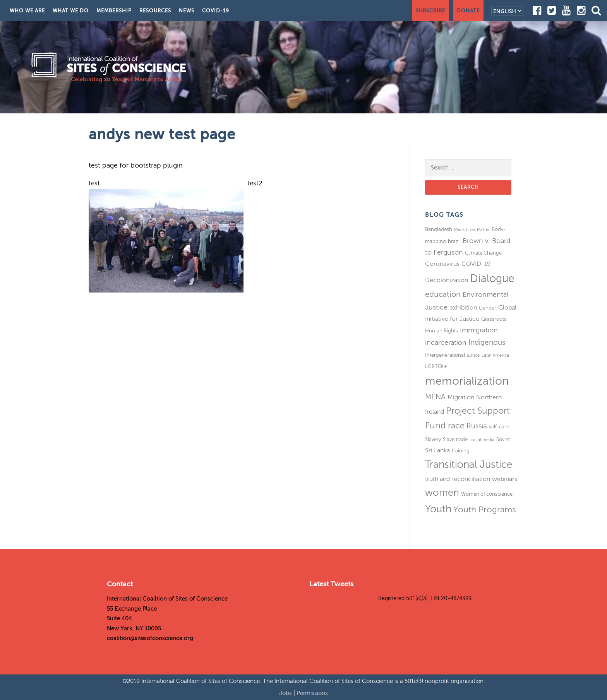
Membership (114, 11)
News (187, 11)
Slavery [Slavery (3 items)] (433, 439)
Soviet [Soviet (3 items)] (503, 439)
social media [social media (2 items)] (482, 440)
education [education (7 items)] (443, 294)
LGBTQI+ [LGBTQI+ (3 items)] (436, 366)
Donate (468, 11)
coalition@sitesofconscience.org (150, 638)
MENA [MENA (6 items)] (435, 397)
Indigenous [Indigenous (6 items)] (487, 342)
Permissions (312, 693)
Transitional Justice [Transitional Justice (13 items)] (469, 465)
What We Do (71, 11)
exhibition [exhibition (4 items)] (463, 308)
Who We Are (27, 11)
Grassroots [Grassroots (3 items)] (494, 319)
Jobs (286, 693)
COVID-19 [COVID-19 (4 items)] (476, 264)
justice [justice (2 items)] (473, 355)
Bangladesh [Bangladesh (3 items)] (439, 229)
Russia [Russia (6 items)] (477, 426)
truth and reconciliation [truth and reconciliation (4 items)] (458, 479)
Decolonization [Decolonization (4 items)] (447, 280)
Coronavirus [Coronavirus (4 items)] (442, 264)
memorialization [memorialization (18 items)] (467, 381)
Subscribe (430, 11)
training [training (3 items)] (461, 451)
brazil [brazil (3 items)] (454, 241)
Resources (155, 11)
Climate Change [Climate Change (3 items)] (483, 253)
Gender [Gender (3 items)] (488, 308)
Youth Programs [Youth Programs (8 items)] (485, 510)
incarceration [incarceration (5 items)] (446, 342)
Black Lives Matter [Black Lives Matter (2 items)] (472, 230)
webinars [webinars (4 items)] (505, 479)
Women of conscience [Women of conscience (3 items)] (487, 494)
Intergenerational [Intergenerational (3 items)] (445, 355)
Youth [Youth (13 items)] (438, 509)
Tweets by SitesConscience (343, 598)
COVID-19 (216, 11)
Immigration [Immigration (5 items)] (479, 330)
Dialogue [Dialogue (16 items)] (492, 278)
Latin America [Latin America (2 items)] (495, 355)
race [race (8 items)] (456, 426)
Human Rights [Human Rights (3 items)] (442, 331)
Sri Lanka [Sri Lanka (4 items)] (437, 450)
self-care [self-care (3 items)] (499, 427)
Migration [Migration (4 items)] (461, 397)
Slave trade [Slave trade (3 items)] (455, 439)
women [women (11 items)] (442, 493)
